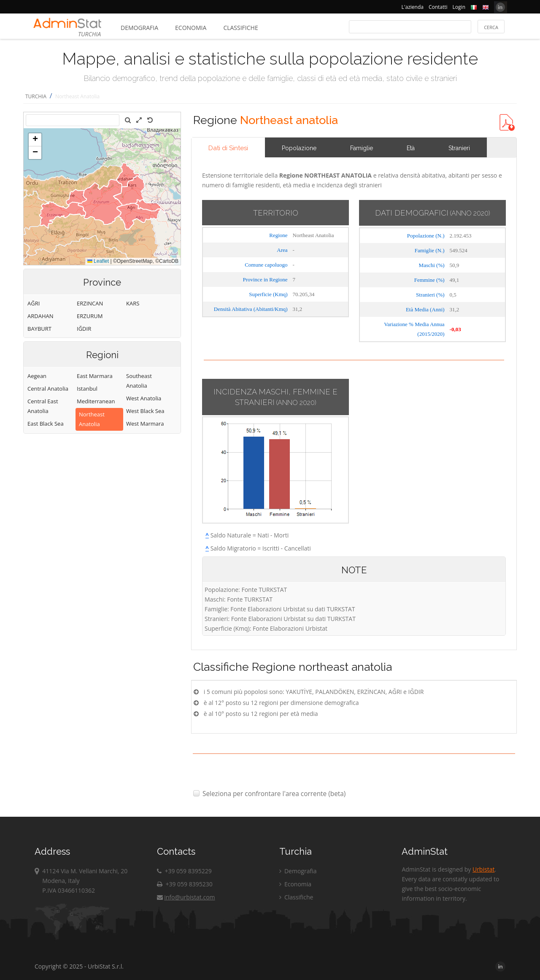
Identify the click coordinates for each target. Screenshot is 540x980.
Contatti (438, 7)
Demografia (139, 28)
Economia (191, 28)
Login (459, 7)
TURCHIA (36, 96)
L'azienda (413, 7)
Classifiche (240, 28)
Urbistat (483, 869)
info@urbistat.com (186, 897)
